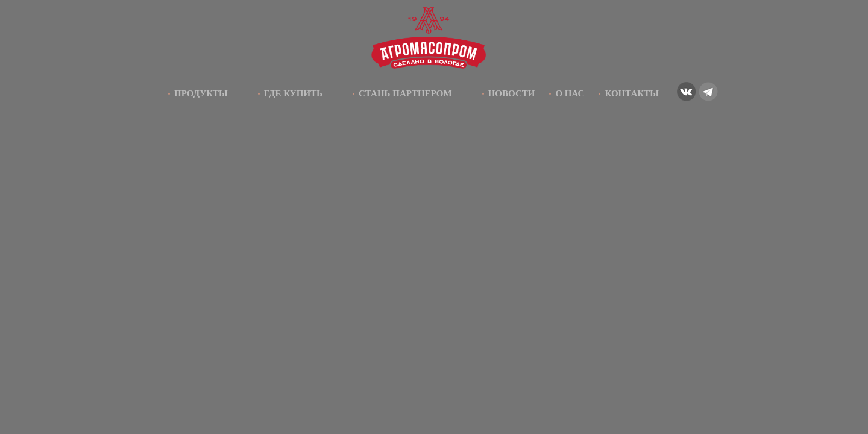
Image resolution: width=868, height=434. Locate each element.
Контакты (632, 93)
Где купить (293, 93)
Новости (512, 93)
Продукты (201, 93)
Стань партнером (405, 93)
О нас (570, 93)
